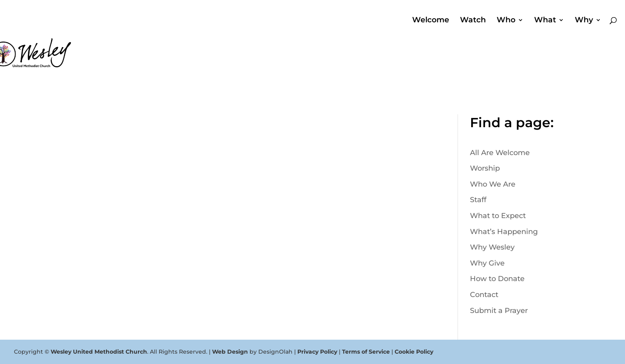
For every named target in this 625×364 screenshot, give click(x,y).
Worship (485, 168)
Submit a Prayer (499, 311)
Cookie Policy (414, 352)
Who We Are (493, 184)
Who (506, 21)
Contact (484, 295)
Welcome (431, 21)
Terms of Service (366, 352)
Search (548, 71)
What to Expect (498, 216)
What (545, 21)
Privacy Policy (317, 352)
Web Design (230, 352)
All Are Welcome (500, 153)
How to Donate (497, 279)
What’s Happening (504, 232)
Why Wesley (492, 247)
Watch (473, 21)
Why (584, 21)
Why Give (487, 263)
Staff (478, 200)
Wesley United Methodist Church (99, 352)
